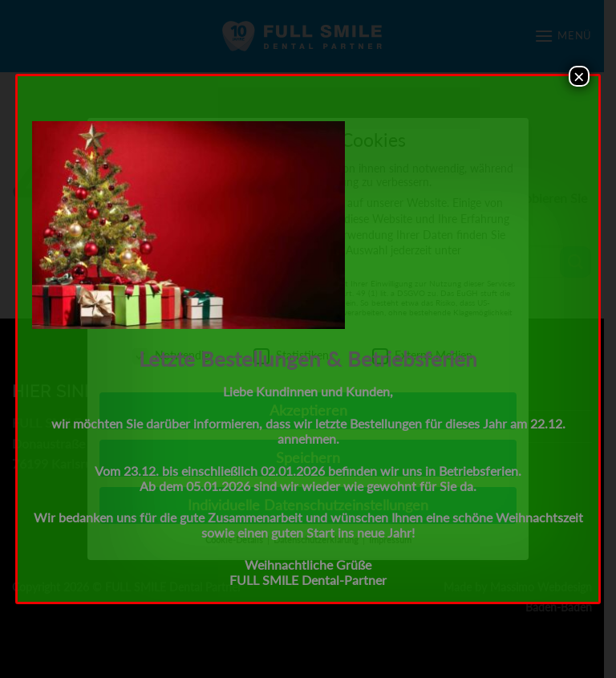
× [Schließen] (579, 76)
